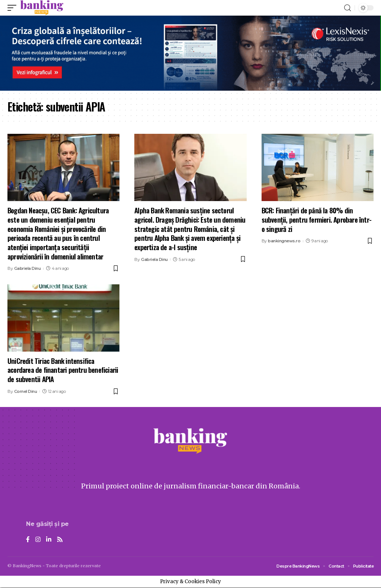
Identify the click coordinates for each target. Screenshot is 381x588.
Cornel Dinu (26, 391)
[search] (348, 8)
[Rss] (60, 540)
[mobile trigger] (14, 8)
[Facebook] (28, 540)
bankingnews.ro (284, 241)
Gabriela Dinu (28, 268)
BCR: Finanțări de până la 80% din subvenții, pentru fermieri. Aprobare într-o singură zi (316, 219)
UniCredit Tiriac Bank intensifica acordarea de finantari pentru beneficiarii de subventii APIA (63, 370)
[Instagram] (38, 540)
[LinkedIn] (49, 540)
